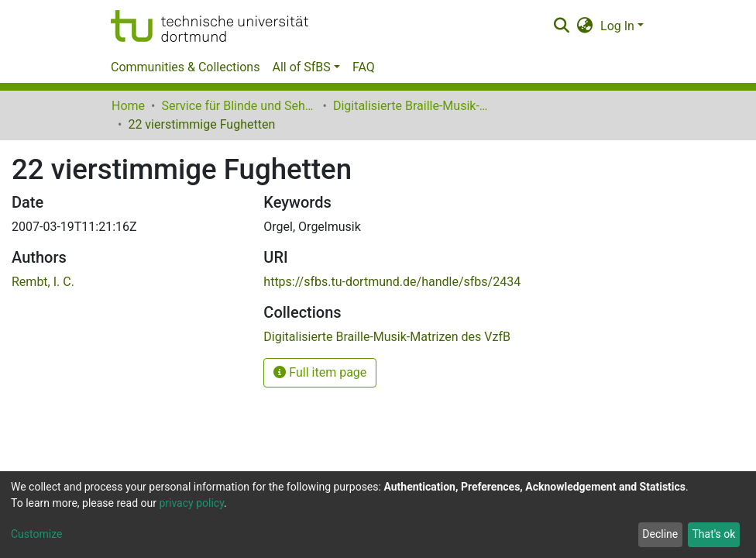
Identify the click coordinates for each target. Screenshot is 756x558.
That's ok (713, 534)
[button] (585, 26)
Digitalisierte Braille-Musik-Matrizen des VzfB (411, 106)
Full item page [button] (320, 372)
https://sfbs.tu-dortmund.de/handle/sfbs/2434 (392, 282)
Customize (36, 534)
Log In (617, 26)
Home (128, 106)
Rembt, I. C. (43, 282)
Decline (660, 534)
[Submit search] (561, 26)
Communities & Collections (185, 67)
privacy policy (191, 503)
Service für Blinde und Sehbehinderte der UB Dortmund (239, 106)
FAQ (364, 67)
